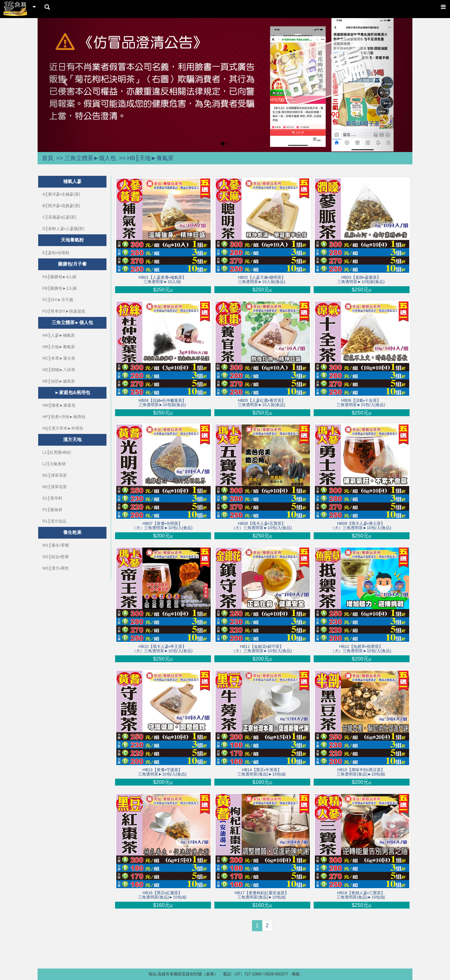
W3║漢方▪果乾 (56, 568)
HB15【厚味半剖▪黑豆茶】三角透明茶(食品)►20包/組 (361, 772)
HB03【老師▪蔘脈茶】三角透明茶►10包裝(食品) (361, 280)
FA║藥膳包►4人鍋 (60, 277)
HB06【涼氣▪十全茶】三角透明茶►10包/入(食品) (361, 403)
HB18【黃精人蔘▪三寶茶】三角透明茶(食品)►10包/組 (361, 895)
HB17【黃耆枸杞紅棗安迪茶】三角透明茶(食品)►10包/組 (262, 895)
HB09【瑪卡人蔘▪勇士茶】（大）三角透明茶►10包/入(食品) (361, 526)
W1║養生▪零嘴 (56, 545)
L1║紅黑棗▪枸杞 (57, 452)
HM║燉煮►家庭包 (59, 405)
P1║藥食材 (52, 510)
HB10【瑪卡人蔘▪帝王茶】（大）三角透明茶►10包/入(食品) (162, 649)
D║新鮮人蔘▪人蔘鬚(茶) (63, 229)
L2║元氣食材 (54, 464)
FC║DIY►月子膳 (58, 300)
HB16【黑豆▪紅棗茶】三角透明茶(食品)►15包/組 (162, 895)
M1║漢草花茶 (55, 475)
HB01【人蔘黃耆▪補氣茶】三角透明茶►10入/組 (162, 280)
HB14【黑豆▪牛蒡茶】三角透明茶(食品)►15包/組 (262, 772)
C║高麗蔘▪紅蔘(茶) (59, 217)
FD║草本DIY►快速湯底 (64, 311)
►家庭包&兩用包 (72, 392)
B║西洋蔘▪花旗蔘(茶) (61, 206)
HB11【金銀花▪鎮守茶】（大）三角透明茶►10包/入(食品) (262, 649)
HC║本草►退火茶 (59, 358)
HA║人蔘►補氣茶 (59, 335)
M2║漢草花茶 (55, 487)
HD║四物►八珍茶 (59, 370)
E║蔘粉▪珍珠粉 (56, 253)
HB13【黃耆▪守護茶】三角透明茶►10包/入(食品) (162, 772)
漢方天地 (72, 440)
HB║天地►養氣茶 (150, 158)
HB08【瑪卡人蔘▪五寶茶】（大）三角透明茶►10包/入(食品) (262, 526)
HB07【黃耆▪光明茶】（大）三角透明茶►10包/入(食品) (162, 526)
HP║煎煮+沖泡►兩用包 (64, 417)
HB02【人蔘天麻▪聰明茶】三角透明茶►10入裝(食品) (262, 280)
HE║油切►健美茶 (59, 381)
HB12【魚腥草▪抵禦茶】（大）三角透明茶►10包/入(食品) (361, 649)
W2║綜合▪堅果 (56, 557)
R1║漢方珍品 (55, 521)
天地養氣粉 (72, 240)
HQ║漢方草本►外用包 (63, 428)
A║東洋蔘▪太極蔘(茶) (61, 194)
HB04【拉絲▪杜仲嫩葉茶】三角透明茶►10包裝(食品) (162, 403)
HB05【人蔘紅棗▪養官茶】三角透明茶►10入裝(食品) (262, 403)
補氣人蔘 (72, 181)
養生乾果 (72, 532)
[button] (66, 82)
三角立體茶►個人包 (90, 158)
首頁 (48, 158)
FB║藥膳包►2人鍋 (60, 288)
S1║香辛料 (52, 498)
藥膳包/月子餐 (72, 264)
